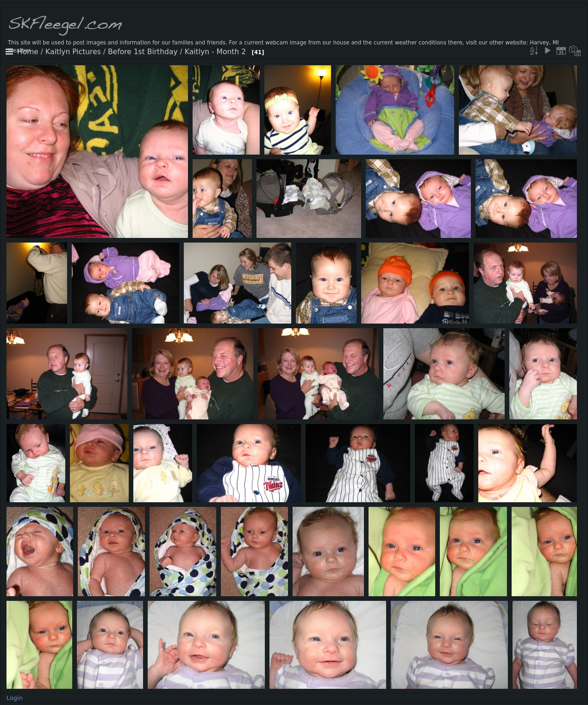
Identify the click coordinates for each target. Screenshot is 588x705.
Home (28, 52)
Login (15, 698)
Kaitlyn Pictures (73, 52)
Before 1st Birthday (143, 52)
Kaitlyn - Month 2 (215, 52)
